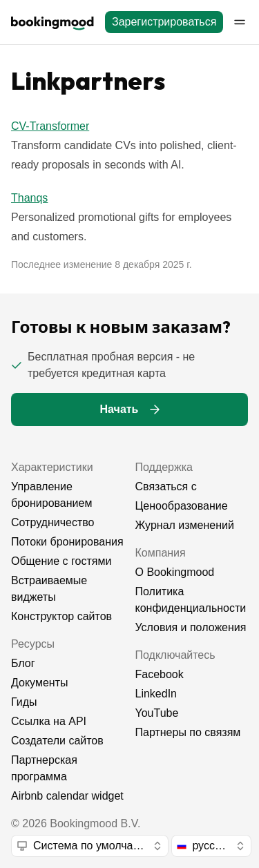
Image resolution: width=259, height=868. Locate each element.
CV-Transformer (50, 126)
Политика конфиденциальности (191, 600)
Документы (39, 683)
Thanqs (29, 198)
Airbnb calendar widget (67, 796)
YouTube (157, 713)
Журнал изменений (185, 525)
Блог (23, 663)
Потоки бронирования (67, 542)
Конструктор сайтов (61, 616)
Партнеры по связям (188, 732)
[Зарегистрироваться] (164, 22)
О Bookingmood (175, 572)
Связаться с (166, 486)
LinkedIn (156, 694)
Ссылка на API (49, 721)
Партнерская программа (44, 768)
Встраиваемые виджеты (49, 589)
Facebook (160, 674)
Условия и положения (191, 627)
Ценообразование (182, 506)
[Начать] (129, 409)
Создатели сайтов (57, 741)
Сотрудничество (53, 522)
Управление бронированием (51, 495)
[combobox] (90, 846)
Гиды (24, 702)
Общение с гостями (61, 561)
